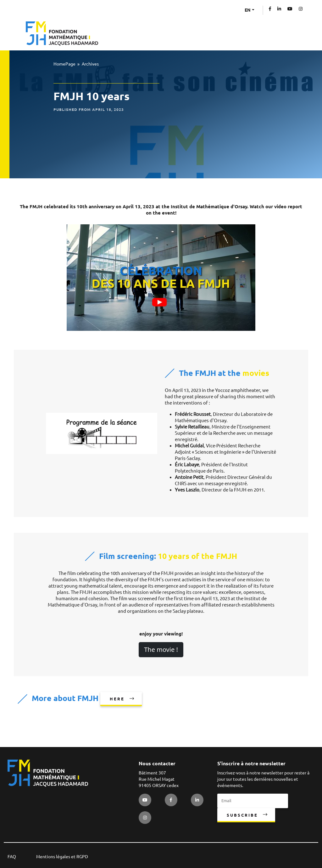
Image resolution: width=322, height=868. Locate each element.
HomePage (64, 64)
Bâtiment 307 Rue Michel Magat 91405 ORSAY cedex (159, 779)
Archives (90, 64)
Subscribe (242, 815)
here (117, 699)
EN (248, 10)
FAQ (12, 857)
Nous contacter (157, 763)
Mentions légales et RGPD (62, 857)
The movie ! (161, 650)
